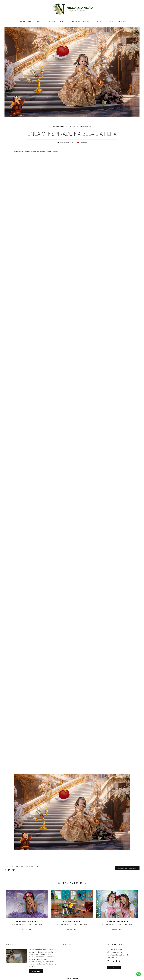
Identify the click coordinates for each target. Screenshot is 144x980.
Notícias (121, 21)
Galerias (40, 21)
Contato (110, 21)
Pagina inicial (25, 21)
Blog (62, 21)
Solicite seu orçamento (127, 868)
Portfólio (52, 21)
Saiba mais (36, 971)
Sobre (100, 21)
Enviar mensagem (116, 952)
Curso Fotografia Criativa (81, 21)
